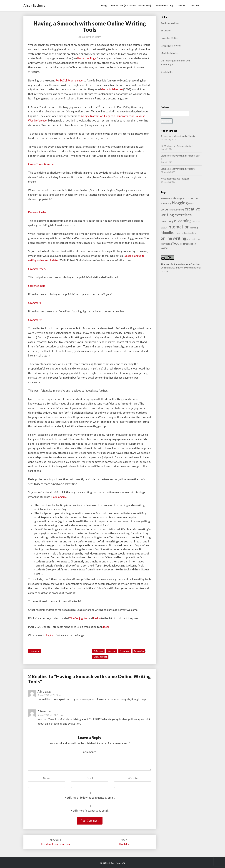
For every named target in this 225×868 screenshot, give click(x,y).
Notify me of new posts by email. (90, 811)
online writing (100, 657)
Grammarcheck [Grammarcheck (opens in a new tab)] (37, 269)
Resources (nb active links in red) (131, 5)
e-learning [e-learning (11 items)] (183, 221)
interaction (139, 651)
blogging (111, 651)
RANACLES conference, (69, 80)
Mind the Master (169, 53)
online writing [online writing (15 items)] (173, 238)
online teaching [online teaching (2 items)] (189, 233)
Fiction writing (164, 5)
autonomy (98, 651)
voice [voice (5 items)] (164, 248)
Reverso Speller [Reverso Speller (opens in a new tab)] (37, 212)
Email (90, 778)
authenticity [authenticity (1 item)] (193, 198)
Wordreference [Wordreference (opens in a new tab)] (37, 120)
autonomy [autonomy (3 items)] (166, 203)
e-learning (34, 651)
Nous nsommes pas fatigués (175, 179)
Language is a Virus (171, 46)
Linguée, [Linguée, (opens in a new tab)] (109, 116)
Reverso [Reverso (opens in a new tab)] (140, 116)
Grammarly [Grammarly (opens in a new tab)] (35, 320)
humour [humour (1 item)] (164, 228)
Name (47, 778)
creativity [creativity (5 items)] (167, 221)
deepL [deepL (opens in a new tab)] (106, 627)
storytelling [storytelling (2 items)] (166, 244)
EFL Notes (166, 30)
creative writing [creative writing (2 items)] (177, 210)
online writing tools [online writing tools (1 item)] (194, 239)
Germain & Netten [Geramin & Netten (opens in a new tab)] (112, 89)
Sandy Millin (167, 72)
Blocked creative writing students (178, 169)
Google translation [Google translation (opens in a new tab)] (92, 116)
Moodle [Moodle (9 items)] (167, 233)
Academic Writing (170, 23)
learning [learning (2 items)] (194, 228)
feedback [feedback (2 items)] (196, 221)
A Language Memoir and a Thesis (178, 136)
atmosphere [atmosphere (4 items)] (180, 198)
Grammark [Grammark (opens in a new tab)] (35, 303)
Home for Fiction (169, 38)
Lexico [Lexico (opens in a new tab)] (97, 618)
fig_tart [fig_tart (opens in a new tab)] (50, 635)
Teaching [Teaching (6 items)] (179, 243)
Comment (90, 752)
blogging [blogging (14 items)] (180, 203)
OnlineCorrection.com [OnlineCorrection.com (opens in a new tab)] (41, 164)
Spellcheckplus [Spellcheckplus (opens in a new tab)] (37, 286)
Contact (194, 5)
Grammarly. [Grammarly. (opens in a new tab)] (60, 497)
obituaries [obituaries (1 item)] (177, 233)
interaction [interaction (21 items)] (179, 227)
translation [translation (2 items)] (191, 244)
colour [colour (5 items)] (165, 209)
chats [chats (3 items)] (191, 203)
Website (133, 778)
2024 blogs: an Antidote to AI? (177, 146)
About (181, 5)
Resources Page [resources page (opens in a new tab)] (87, 58)
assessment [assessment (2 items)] (166, 198)
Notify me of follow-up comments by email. (90, 798)
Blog (104, 5)
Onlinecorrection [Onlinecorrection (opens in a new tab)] (124, 116)
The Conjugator (79, 618)
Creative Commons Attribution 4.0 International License (181, 268)
